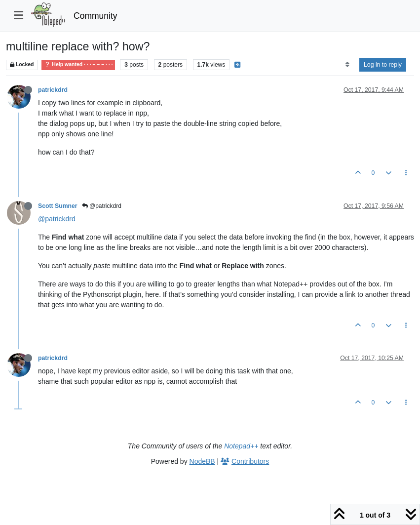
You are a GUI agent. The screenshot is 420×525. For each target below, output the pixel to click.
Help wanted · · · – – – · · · (78, 64)
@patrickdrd (102, 206)
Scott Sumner (58, 206)
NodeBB (202, 461)
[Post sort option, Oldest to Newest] (347, 65)
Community (95, 16)
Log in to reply (383, 65)
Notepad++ (241, 446)
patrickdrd (53, 90)
